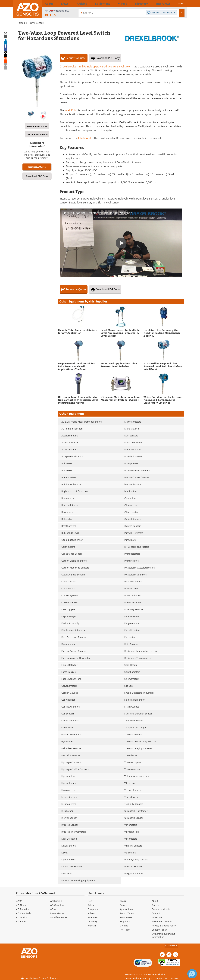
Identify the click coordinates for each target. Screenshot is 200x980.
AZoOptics (22, 917)
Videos (91, 913)
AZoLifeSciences (59, 917)
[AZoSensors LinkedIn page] (46, 15)
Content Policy (159, 930)
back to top (171, 946)
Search (155, 905)
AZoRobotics (23, 909)
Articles (92, 905)
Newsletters (126, 917)
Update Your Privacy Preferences (40, 976)
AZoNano (21, 905)
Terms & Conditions (162, 921)
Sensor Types (127, 913)
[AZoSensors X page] (55, 15)
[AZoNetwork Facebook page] (50, 15)
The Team (125, 930)
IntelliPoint (71, 110)
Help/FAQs (125, 921)
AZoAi (53, 909)
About (155, 901)
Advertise (157, 917)
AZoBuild (21, 921)
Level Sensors (37, 23)
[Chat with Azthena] (192, 974)
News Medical (58, 913)
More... (179, 3)
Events (123, 905)
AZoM (19, 901)
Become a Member (162, 909)
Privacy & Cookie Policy (164, 926)
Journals (92, 926)
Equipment (94, 909)
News (91, 901)
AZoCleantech (23, 913)
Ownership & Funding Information (163, 935)
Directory (92, 921)
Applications (126, 909)
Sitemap (124, 926)
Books (123, 901)
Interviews (93, 917)
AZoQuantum (57, 905)
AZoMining (56, 901)
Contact (156, 913)
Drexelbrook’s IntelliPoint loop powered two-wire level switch (96, 67)
